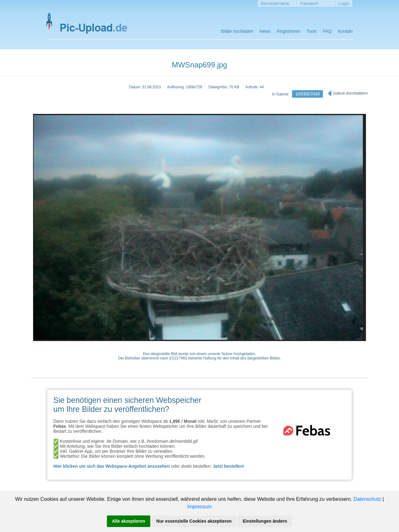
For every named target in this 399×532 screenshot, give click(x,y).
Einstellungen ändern (265, 521)
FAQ (327, 31)
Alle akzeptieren (129, 521)
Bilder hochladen (237, 31)
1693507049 (308, 94)
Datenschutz (367, 499)
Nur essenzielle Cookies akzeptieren (194, 521)
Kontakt (345, 31)
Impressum (199, 507)
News (265, 31)
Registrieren (288, 31)
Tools (312, 31)
